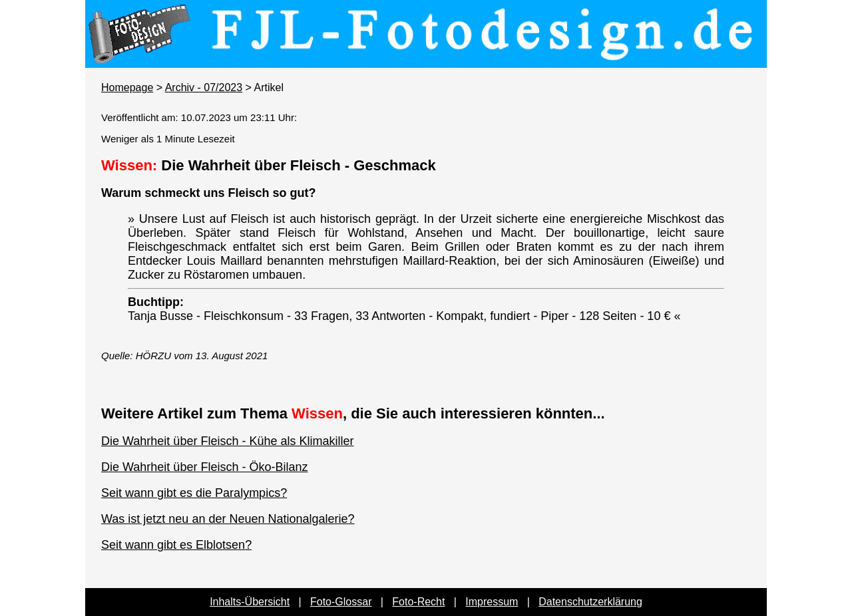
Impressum (492, 602)
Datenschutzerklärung (590, 602)
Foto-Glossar (341, 602)
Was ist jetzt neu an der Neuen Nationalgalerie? (228, 519)
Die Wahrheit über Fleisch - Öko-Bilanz (204, 467)
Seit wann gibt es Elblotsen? (176, 545)
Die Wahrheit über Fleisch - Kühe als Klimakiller (227, 441)
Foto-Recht (418, 602)
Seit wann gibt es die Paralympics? (194, 493)
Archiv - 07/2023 (204, 87)
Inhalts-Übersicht (250, 602)
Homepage (127, 87)
